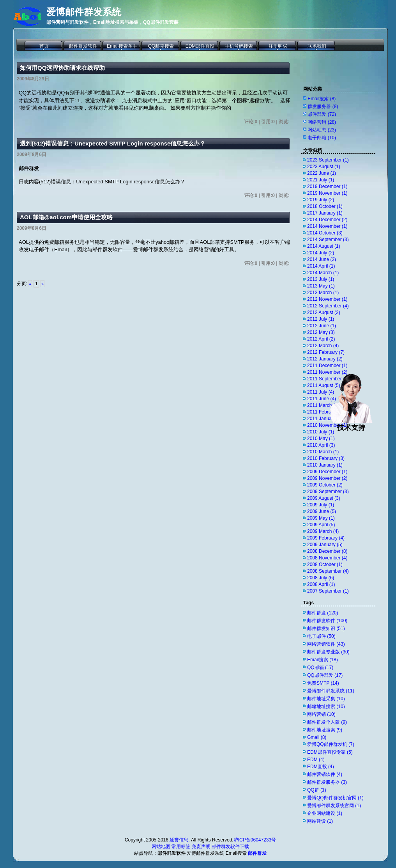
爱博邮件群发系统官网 (334, 806)
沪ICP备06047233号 (255, 840)
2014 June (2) (322, 259)
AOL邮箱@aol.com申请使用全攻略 (66, 217)
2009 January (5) (325, 545)
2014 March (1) (323, 273)
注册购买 (278, 46)
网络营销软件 (326, 644)
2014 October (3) (325, 233)
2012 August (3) (324, 312)
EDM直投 (321, 767)
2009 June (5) (322, 511)
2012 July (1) (321, 319)
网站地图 (161, 847)
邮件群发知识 (326, 628)
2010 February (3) (326, 458)
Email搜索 (322, 99)
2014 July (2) (321, 253)
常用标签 (181, 847)
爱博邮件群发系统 (84, 12)
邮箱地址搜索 (326, 706)
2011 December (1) (327, 366)
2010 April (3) (321, 445)
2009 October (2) (325, 485)
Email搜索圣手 (122, 46)
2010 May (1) (321, 438)
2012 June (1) (322, 326)
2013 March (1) (323, 293)
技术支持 (351, 424)
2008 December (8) (327, 551)
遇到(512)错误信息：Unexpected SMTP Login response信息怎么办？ (113, 143)
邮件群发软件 (83, 46)
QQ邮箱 (320, 667)
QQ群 (317, 790)
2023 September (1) (328, 160)
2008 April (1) (321, 584)
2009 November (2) (327, 478)
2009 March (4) (323, 531)
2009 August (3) (324, 498)
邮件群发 (322, 114)
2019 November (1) (327, 193)
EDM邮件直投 (200, 46)
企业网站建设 (325, 813)
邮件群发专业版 (328, 652)
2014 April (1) (321, 266)
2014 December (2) (327, 220)
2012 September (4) (328, 306)
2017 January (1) (325, 213)
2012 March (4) (323, 346)
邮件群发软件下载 (230, 847)
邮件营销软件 (325, 774)
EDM (316, 760)
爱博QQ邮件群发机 (331, 744)
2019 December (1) (327, 186)
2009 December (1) (327, 472)
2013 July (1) (321, 279)
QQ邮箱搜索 (161, 46)
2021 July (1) (321, 180)
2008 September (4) (328, 571)
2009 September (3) (328, 492)
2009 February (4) (326, 538)
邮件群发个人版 (327, 722)
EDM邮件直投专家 (330, 752)
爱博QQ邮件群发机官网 (335, 798)
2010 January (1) (325, 465)
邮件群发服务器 (327, 782)
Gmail (317, 737)
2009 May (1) (321, 518)
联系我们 (317, 46)
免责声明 (201, 847)
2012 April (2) (321, 339)
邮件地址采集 (326, 699)
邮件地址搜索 (325, 730)
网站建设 (320, 821)
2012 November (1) (327, 299)
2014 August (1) (324, 246)
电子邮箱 (322, 138)
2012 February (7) (326, 352)
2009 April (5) (321, 525)
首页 (44, 46)
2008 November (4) (327, 558)
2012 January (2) (325, 359)
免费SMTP (323, 683)
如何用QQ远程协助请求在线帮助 (62, 68)
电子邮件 (321, 636)
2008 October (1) (325, 564)
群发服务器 (323, 107)
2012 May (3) (321, 332)
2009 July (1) (321, 505)
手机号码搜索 (239, 46)
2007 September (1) (328, 591)
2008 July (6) (321, 578)
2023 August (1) (324, 167)
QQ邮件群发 (325, 675)
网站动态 (322, 130)
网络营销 (322, 122)
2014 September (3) (328, 240)
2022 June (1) (322, 173)
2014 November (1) (327, 226)
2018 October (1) (325, 206)
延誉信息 (179, 840)
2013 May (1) (321, 286)
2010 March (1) (323, 452)
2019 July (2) (321, 200)
